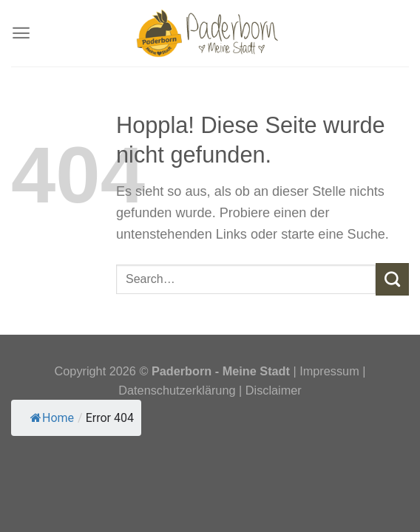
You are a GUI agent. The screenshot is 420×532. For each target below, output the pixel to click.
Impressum (331, 371)
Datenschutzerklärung (177, 390)
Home (52, 418)
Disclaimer (274, 390)
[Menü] (21, 34)
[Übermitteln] (392, 279)
